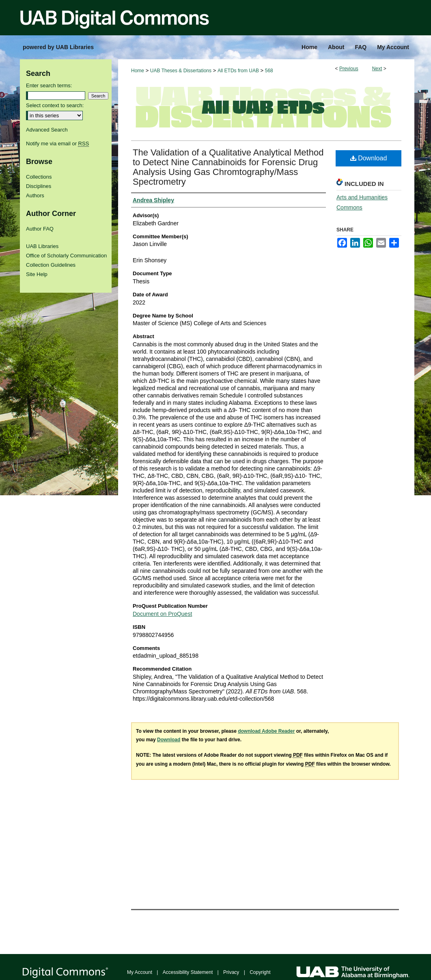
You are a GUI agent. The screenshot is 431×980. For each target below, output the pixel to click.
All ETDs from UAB (238, 71)
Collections (39, 177)
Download (369, 158)
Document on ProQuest (162, 614)
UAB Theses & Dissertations (181, 71)
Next (377, 69)
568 (269, 71)
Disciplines (39, 186)
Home (138, 71)
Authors (35, 195)
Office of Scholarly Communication (66, 256)
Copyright (260, 972)
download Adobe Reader (266, 731)
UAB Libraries (42, 246)
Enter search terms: (49, 85)
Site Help (37, 274)
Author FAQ (40, 229)
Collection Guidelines (51, 265)
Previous (349, 69)
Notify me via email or (57, 144)
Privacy (231, 972)
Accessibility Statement (188, 972)
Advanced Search (47, 130)
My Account (140, 972)
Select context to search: (55, 105)
